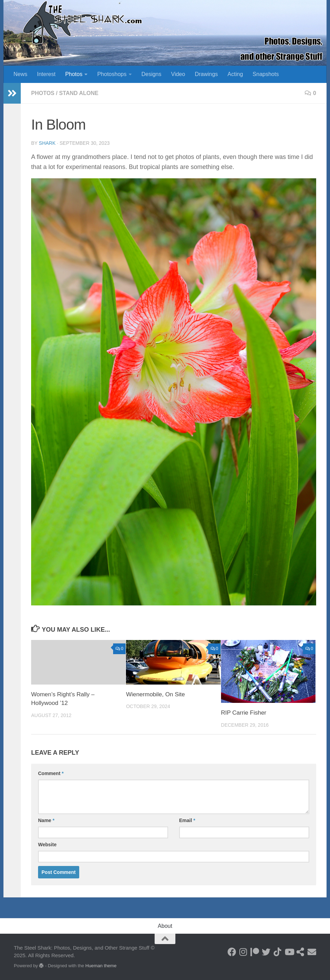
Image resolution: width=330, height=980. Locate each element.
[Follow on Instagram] (243, 952)
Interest (46, 74)
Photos (74, 74)
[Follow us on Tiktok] (278, 952)
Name (46, 820)
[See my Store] (300, 952)
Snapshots (266, 74)
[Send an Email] (312, 952)
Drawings (206, 74)
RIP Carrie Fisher (244, 713)
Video (178, 74)
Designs (152, 74)
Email (187, 820)
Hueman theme (101, 966)
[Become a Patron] (255, 952)
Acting (235, 74)
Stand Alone (79, 93)
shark (47, 143)
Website (47, 845)
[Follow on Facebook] (232, 952)
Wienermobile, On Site (155, 694)
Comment (51, 773)
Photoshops (112, 74)
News (20, 74)
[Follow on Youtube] (289, 952)
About (165, 926)
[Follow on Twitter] (266, 952)
